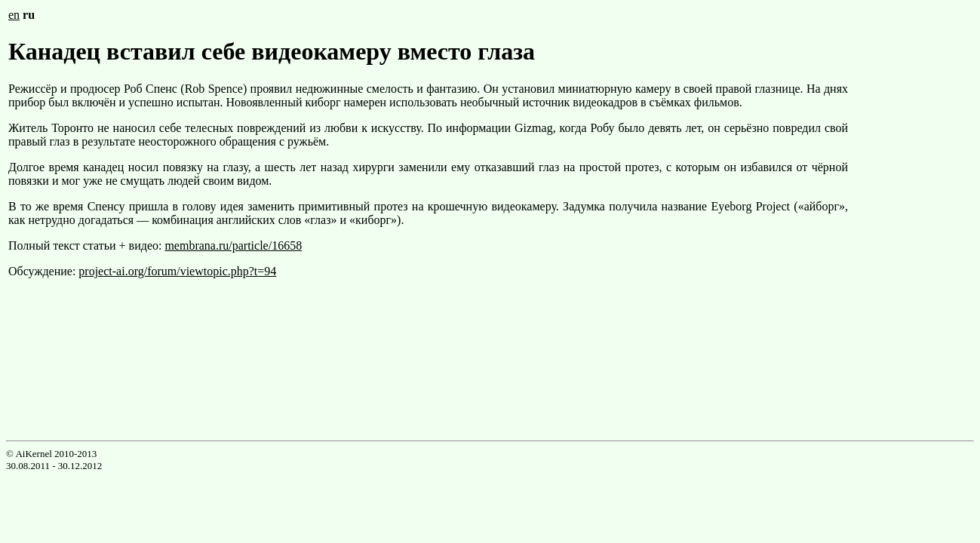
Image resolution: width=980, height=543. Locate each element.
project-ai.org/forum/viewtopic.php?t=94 (177, 271)
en (14, 15)
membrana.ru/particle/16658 (233, 245)
